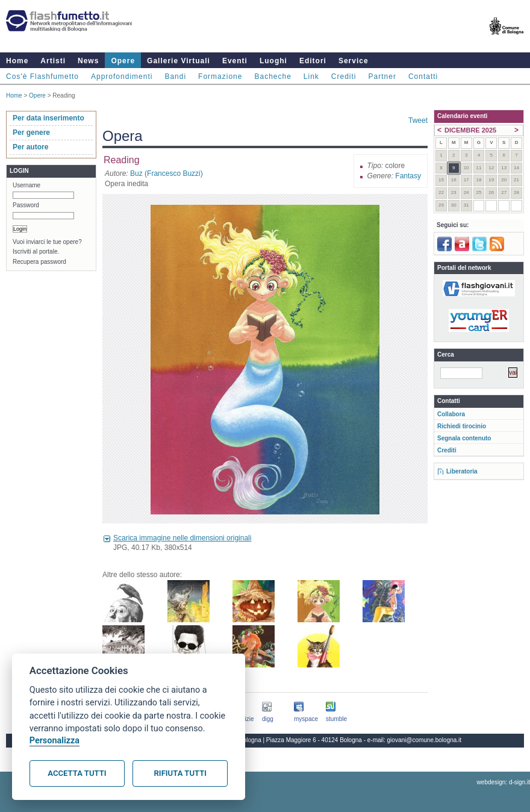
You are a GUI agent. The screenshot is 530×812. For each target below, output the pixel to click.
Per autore (30, 147)
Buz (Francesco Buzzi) (167, 173)
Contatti (423, 77)
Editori (313, 61)
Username (26, 185)
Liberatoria (462, 471)
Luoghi (273, 61)
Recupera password (39, 262)
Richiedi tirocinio (462, 426)
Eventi (235, 61)
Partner (382, 77)
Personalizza (55, 741)
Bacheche (273, 77)
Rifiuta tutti (180, 773)
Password (26, 205)
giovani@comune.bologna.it (425, 740)
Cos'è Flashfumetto (42, 77)
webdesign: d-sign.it (503, 782)
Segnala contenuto (464, 438)
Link (311, 77)
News (88, 61)
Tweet (418, 120)
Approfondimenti (122, 77)
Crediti (344, 77)
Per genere (31, 133)
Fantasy (408, 176)
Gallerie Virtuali (179, 61)
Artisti (53, 61)
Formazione (220, 77)
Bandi (175, 77)
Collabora (451, 414)
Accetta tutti (77, 773)
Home (17, 61)
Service (354, 61)
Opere (123, 61)
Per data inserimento (48, 118)
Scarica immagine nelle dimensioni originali (182, 538)
